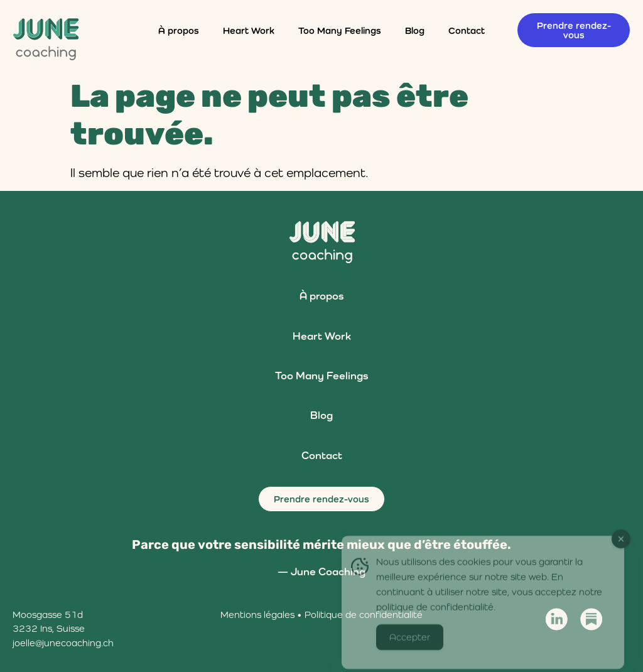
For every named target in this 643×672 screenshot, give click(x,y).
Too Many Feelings (340, 30)
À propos (179, 30)
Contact (467, 30)
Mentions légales (257, 615)
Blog (415, 30)
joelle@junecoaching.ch (63, 643)
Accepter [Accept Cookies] (410, 647)
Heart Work (249, 30)
